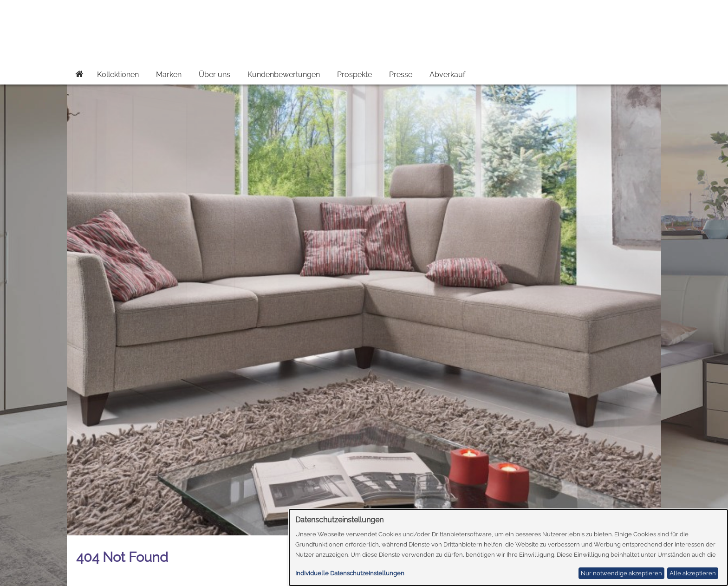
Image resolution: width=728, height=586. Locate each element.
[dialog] (509, 547)
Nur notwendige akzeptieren (621, 573)
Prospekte (354, 75)
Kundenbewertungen (284, 75)
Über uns (214, 75)
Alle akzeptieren (693, 573)
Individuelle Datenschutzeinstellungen (350, 573)
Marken (169, 75)
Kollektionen (118, 75)
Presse (401, 75)
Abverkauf (447, 75)
